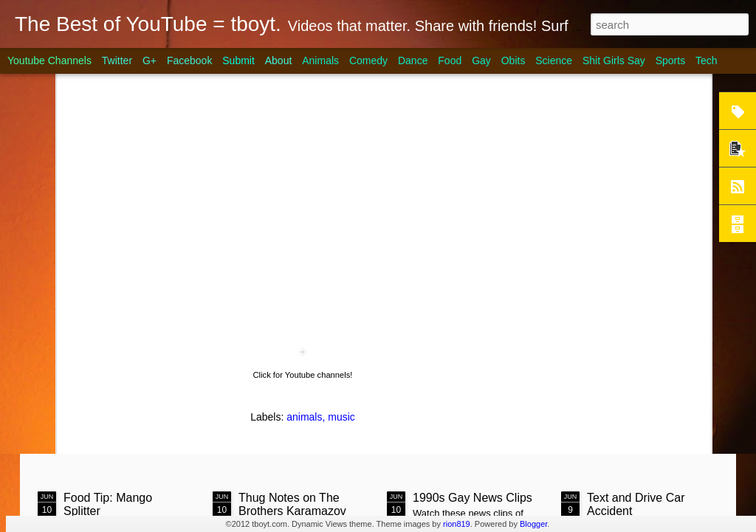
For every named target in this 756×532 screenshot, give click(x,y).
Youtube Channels (49, 61)
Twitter (117, 61)
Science (554, 61)
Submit (238, 61)
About (279, 61)
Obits (513, 61)
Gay (481, 61)
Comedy (368, 61)
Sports (670, 61)
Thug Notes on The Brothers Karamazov (292, 438)
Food (450, 61)
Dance (413, 61)
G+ (150, 61)
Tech (707, 61)
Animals (320, 61)
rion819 (457, 524)
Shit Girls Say (614, 61)
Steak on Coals (150, 131)
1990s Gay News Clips (472, 431)
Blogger (533, 524)
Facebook (189, 61)
